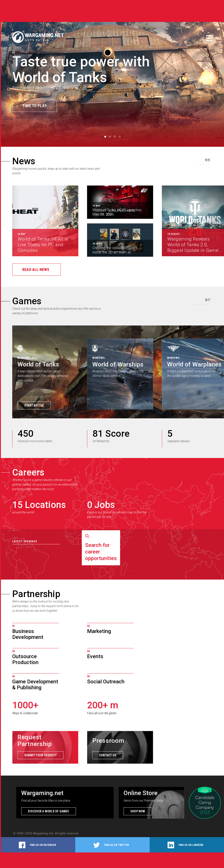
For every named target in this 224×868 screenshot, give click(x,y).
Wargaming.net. (44, 833)
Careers (28, 472)
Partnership (36, 594)
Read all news (36, 270)
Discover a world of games (48, 811)
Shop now (138, 811)
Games (27, 301)
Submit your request (40, 755)
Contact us (108, 755)
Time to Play (35, 106)
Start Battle (34, 405)
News (24, 161)
